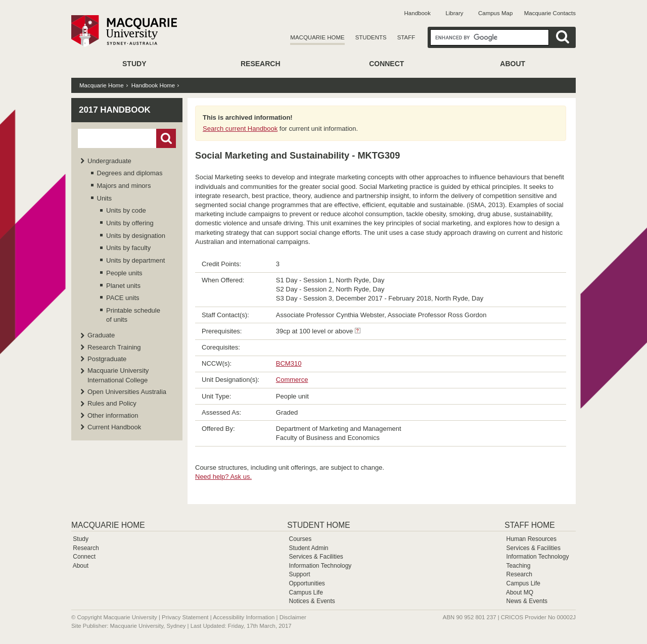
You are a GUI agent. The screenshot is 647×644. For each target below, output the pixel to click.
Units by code (126, 210)
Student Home (318, 525)
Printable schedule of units (133, 315)
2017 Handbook (115, 110)
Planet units (123, 286)
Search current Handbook (240, 129)
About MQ (520, 592)
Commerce (292, 380)
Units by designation (136, 236)
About (513, 64)
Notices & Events (312, 601)
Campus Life (306, 592)
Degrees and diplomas (130, 173)
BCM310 (289, 363)
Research (261, 64)
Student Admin (308, 548)
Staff (406, 37)
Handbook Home (153, 85)
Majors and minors (124, 186)
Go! (166, 138)
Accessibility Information (244, 617)
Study (134, 64)
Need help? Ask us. (223, 477)
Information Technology (320, 566)
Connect (386, 64)
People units (124, 273)
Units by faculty (128, 248)
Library (454, 13)
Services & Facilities (316, 557)
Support (299, 574)
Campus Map (495, 13)
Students (371, 37)
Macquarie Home (317, 37)
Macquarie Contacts (550, 13)
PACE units (123, 298)
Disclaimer (293, 617)
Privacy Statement (185, 617)
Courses (300, 539)
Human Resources (532, 539)
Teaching (518, 566)
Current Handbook (114, 427)
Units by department (135, 260)
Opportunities (307, 583)
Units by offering (130, 223)
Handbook (418, 13)
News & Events (527, 601)
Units (105, 198)
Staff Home (529, 525)
